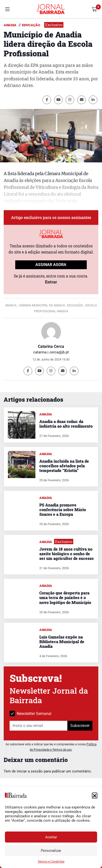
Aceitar (51, 837)
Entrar (51, 282)
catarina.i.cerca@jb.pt (51, 352)
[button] (95, 795)
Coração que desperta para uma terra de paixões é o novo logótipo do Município (65, 597)
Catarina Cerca (51, 346)
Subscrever (80, 726)
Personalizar (51, 851)
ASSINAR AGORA (51, 265)
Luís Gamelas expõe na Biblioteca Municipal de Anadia (62, 642)
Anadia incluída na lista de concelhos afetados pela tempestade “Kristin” (64, 466)
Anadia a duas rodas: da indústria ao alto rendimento (66, 424)
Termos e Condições (51, 862)
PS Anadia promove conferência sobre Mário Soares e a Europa (63, 510)
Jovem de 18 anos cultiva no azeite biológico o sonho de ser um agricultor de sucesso (66, 554)
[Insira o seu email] (39, 726)
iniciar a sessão (30, 771)
